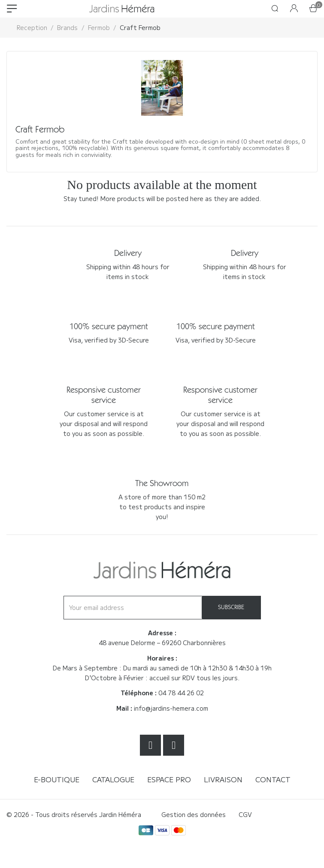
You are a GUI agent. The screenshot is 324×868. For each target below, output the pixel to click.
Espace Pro (169, 779)
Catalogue (113, 779)
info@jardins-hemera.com (171, 708)
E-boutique (57, 779)
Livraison (223, 779)
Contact (273, 779)
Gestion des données (194, 814)
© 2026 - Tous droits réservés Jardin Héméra (74, 814)
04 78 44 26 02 (181, 693)
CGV (245, 814)
